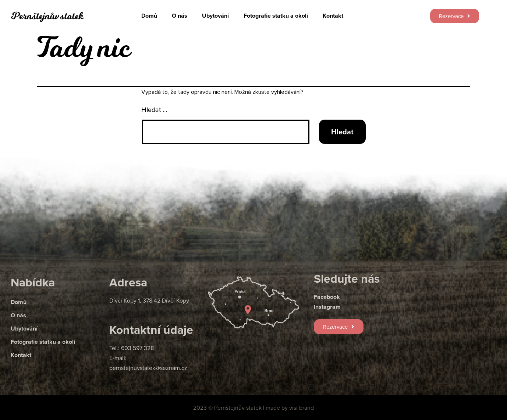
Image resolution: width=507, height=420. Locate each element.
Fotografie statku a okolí (276, 16)
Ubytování (215, 16)
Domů (149, 16)
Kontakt (333, 16)
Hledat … (154, 110)
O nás (180, 16)
